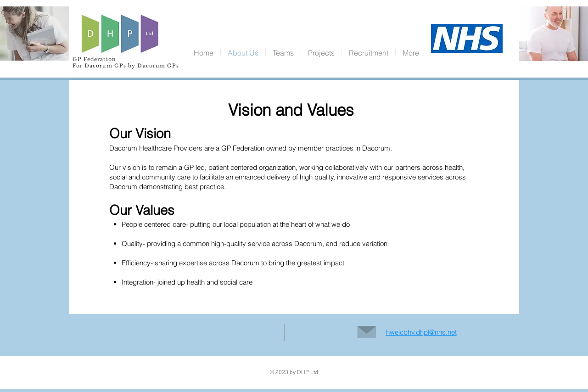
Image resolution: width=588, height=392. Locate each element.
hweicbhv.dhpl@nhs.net (421, 332)
